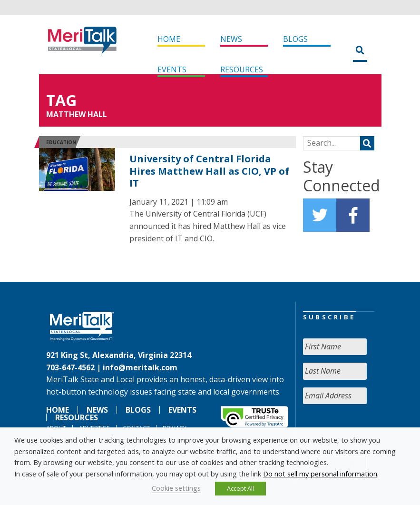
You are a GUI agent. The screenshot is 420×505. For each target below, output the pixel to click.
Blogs (295, 39)
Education (61, 142)
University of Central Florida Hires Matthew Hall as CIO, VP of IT (209, 171)
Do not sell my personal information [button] (320, 474)
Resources (242, 69)
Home (169, 39)
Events (172, 69)
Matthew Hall (77, 114)
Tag (61, 100)
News (231, 39)
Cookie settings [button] (176, 488)
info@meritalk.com (140, 367)
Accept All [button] (240, 488)
